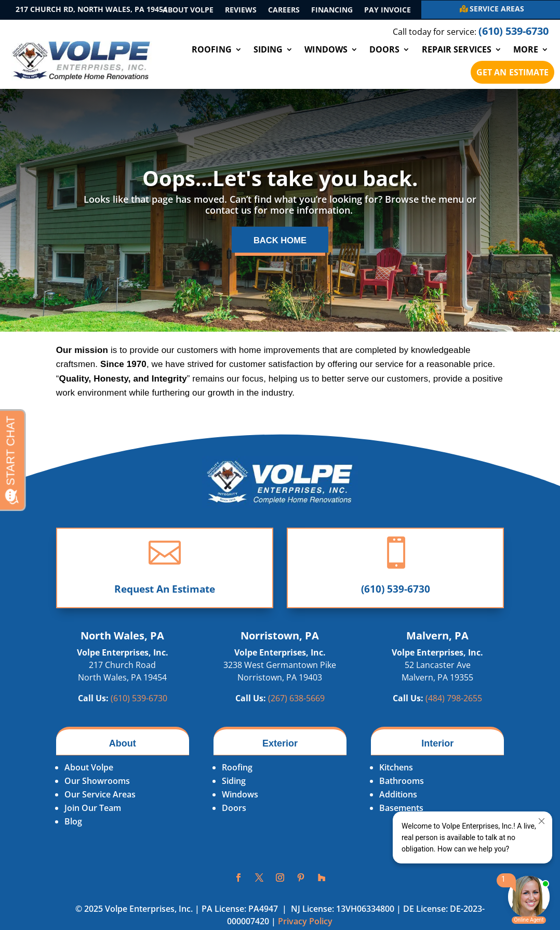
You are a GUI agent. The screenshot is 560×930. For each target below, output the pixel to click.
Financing (332, 10)
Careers (284, 10)
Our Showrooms (97, 786)
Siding (268, 49)
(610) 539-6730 (396, 594)
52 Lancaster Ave (438, 670)
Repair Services (457, 49)
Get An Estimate (513, 72)
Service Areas (497, 9)
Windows (326, 49)
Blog (73, 827)
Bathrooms (402, 786)
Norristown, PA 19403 (280, 683)
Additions (398, 800)
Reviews (241, 10)
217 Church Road (122, 670)
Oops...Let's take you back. (280, 178)
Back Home (280, 243)
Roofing (212, 49)
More (526, 49)
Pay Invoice (388, 10)
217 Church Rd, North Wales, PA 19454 (91, 9)
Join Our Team (93, 813)
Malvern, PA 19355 (437, 683)
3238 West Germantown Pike (280, 670)
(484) (454, 703)
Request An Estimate (165, 594)
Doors (385, 49)
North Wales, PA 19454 (122, 683)
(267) (296, 703)
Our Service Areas (100, 800)
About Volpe (188, 10)
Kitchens (396, 772)
